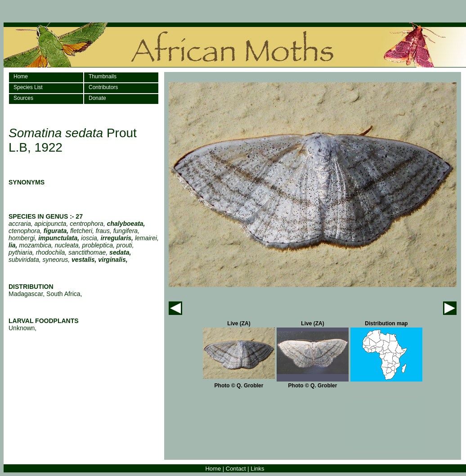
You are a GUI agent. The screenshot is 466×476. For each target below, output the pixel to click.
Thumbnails (103, 76)
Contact (236, 469)
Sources (23, 98)
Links (257, 469)
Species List (28, 87)
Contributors (103, 87)
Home (21, 76)
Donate (97, 98)
